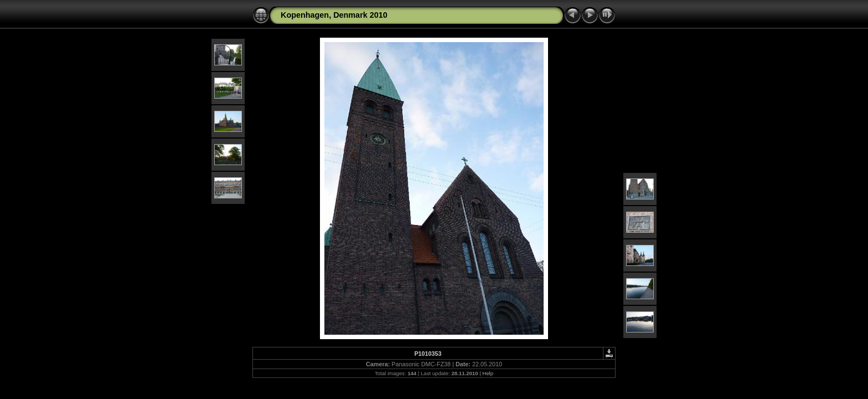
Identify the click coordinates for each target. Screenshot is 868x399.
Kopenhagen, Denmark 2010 (334, 15)
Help (488, 373)
